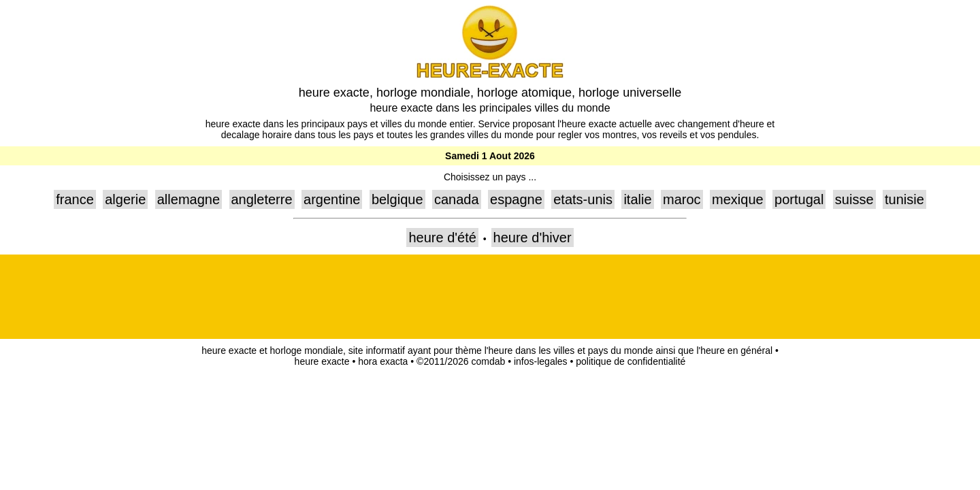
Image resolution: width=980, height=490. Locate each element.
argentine (332, 199)
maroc (682, 199)
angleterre (262, 199)
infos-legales (541, 361)
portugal (799, 199)
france (75, 199)
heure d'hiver (533, 238)
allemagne (189, 199)
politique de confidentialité (631, 361)
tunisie (904, 199)
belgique (397, 199)
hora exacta (383, 361)
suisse (854, 199)
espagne (516, 199)
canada (457, 199)
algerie (125, 199)
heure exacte (322, 361)
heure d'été (442, 238)
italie (637, 199)
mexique (738, 199)
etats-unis (583, 199)
